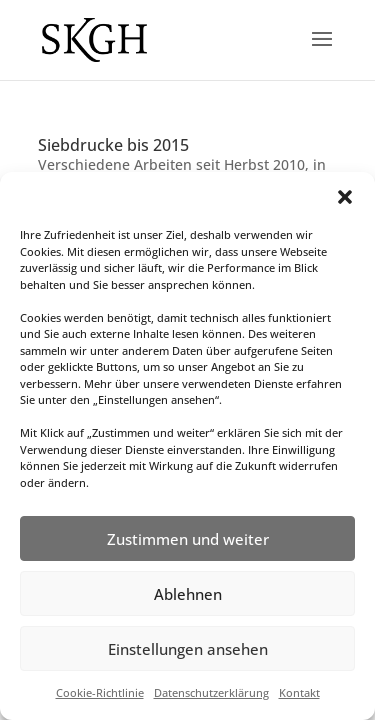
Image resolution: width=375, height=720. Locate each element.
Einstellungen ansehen (188, 649)
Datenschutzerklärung (211, 692)
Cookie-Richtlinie (100, 692)
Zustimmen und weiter (188, 539)
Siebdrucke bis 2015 (113, 145)
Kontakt (299, 692)
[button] (345, 197)
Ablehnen (188, 594)
